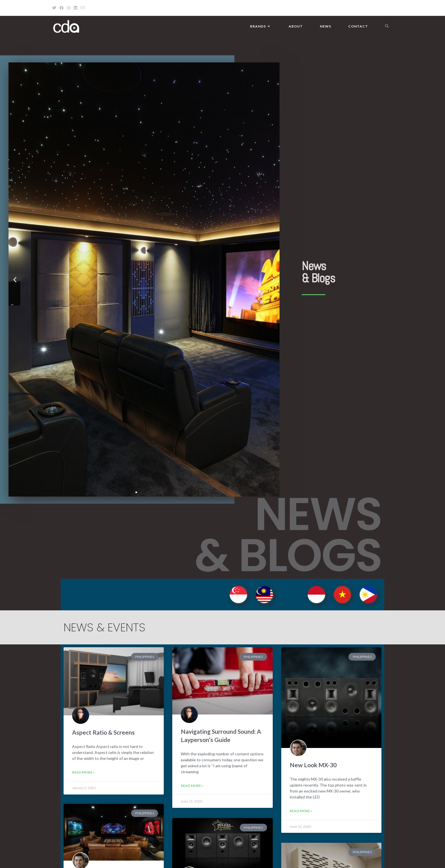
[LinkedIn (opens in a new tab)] (75, 8)
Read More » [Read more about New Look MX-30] (301, 811)
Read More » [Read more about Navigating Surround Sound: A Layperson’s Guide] (192, 786)
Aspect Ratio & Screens (103, 732)
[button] (15, 280)
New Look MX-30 (313, 765)
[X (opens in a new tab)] (55, 8)
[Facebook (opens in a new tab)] (62, 8)
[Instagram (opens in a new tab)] (69, 8)
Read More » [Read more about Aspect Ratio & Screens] (83, 772)
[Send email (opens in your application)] (83, 8)
